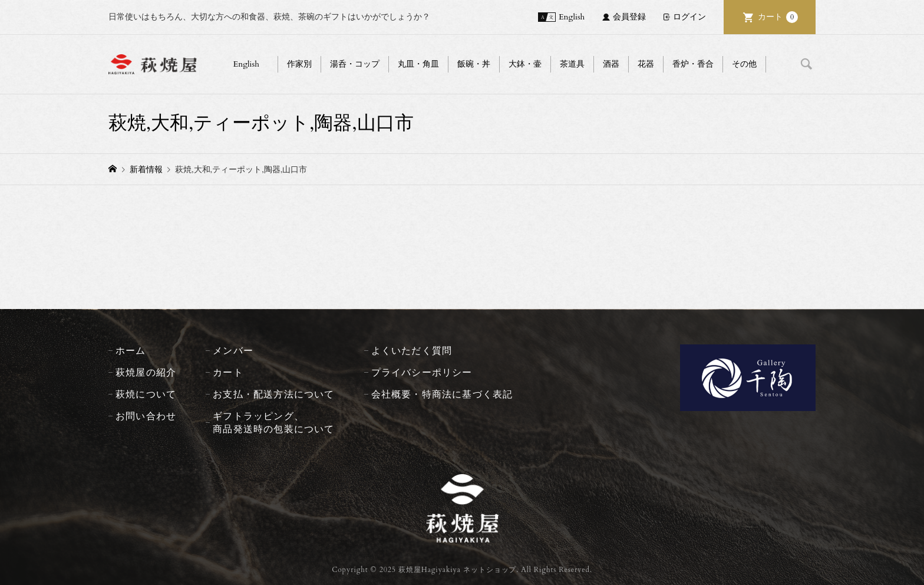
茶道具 (572, 64)
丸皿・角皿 (418, 64)
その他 (744, 64)
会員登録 (629, 17)
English (572, 17)
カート (778, 17)
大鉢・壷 (525, 64)
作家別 (299, 64)
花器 (646, 64)
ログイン (689, 17)
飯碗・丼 (474, 64)
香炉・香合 (693, 64)
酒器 (611, 64)
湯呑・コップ (355, 64)
